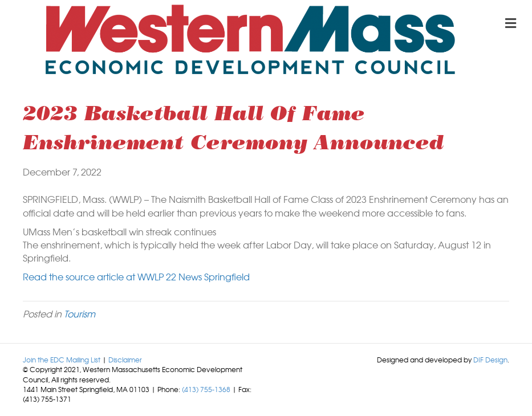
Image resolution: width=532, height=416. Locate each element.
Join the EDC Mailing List (62, 360)
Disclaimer (125, 360)
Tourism (80, 313)
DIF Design (490, 360)
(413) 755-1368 (206, 389)
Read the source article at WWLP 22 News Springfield (136, 276)
